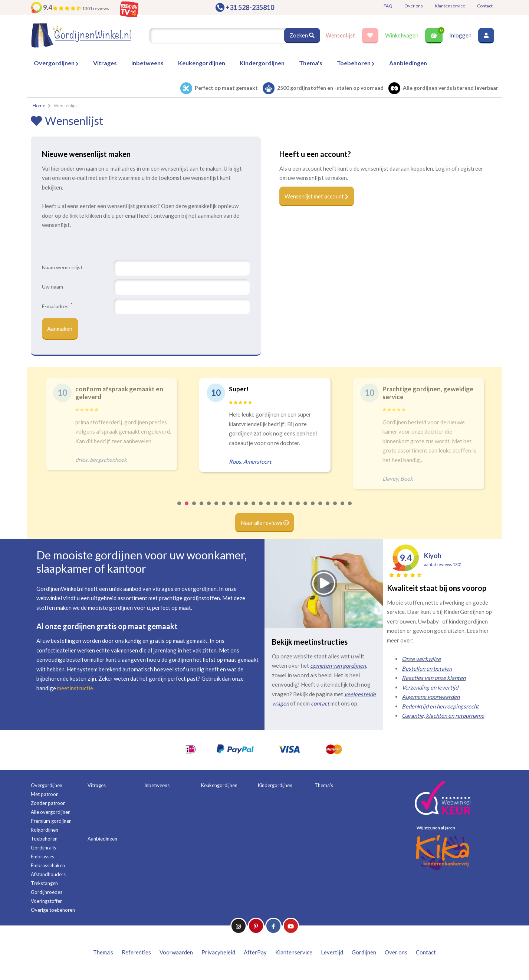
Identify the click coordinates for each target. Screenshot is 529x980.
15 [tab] (283, 509)
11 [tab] (254, 509)
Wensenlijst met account (317, 197)
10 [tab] (246, 509)
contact (320, 704)
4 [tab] (202, 509)
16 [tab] (291, 509)
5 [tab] (209, 509)
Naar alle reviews (265, 523)
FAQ (388, 6)
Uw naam (52, 287)
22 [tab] (335, 509)
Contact (485, 6)
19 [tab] (313, 509)
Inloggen (460, 35)
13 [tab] (269, 509)
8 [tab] (231, 509)
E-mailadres (57, 306)
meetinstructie (75, 688)
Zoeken (302, 35)
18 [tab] (306, 509)
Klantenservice (450, 6)
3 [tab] (194, 509)
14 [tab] (276, 509)
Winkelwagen (402, 35)
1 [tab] (180, 509)
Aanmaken (60, 329)
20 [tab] (321, 509)
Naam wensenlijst (62, 267)
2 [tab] (187, 509)
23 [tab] (343, 509)
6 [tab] (217, 509)
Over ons (414, 6)
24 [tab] (350, 509)
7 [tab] (224, 509)
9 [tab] (239, 509)
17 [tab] (298, 509)
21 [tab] (328, 509)
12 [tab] (261, 509)
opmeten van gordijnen (338, 666)
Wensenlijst (340, 35)
